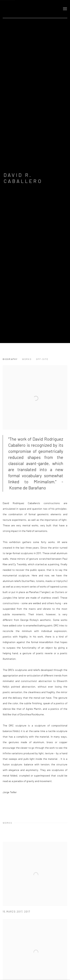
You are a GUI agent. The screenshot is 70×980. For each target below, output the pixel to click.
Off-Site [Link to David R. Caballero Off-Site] (42, 359)
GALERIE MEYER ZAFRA (28, 9)
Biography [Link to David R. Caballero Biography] (10, 359)
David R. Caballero (23, 178)
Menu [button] (65, 9)
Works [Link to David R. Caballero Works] (27, 359)
